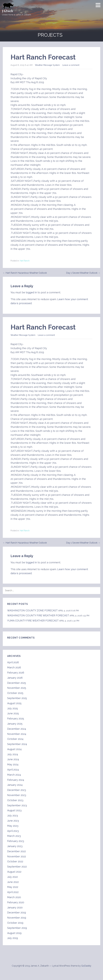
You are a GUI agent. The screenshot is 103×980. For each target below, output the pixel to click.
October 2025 (15, 693)
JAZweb (7, 11)
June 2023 (13, 821)
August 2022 (14, 872)
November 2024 (17, 734)
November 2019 (17, 918)
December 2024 (17, 729)
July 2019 (13, 938)
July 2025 (13, 708)
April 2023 (13, 831)
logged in (31, 292)
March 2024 (14, 775)
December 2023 (17, 790)
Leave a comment (71, 65)
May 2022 (13, 887)
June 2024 (13, 759)
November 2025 (17, 688)
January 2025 (15, 724)
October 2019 (15, 923)
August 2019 (14, 933)
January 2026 (15, 678)
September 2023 (17, 805)
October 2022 (15, 861)
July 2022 (12, 877)
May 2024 (13, 764)
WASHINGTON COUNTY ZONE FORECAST (32, 610)
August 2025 (14, 703)
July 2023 (13, 816)
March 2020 (14, 897)
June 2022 (13, 882)
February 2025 (16, 719)
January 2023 (15, 846)
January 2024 (15, 785)
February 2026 (16, 673)
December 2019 (17, 912)
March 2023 (14, 836)
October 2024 (15, 739)
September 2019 (17, 928)
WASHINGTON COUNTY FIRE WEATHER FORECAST (38, 615)
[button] (99, 5)
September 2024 (17, 744)
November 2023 (17, 795)
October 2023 (15, 800)
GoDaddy (86, 966)
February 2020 (16, 902)
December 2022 (16, 851)
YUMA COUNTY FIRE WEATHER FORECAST (33, 621)
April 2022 (13, 892)
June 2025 (13, 713)
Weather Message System (47, 65)
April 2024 (13, 770)
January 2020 (15, 908)
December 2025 (17, 683)
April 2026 (13, 662)
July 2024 (13, 754)
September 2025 (17, 698)
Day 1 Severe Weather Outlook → (83, 273)
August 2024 (14, 749)
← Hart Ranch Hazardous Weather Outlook (25, 273)
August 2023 (14, 810)
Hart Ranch (25, 261)
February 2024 (16, 780)
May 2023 (13, 826)
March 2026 (14, 667)
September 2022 (17, 867)
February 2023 (16, 841)
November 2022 (17, 856)
